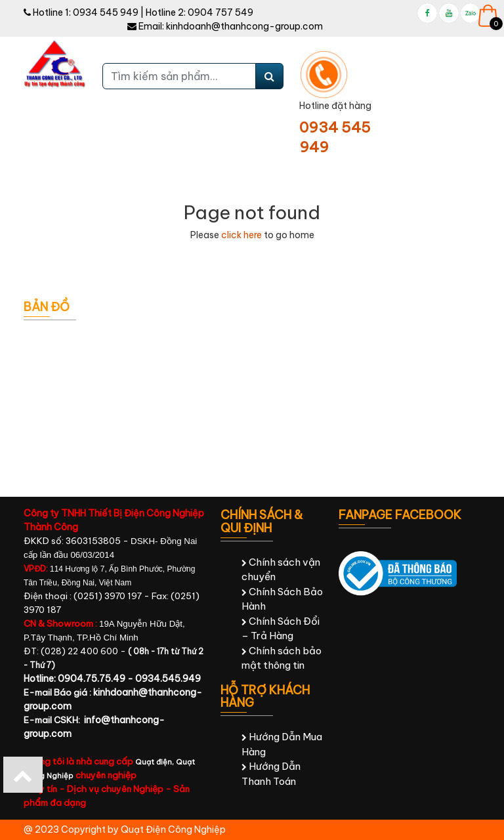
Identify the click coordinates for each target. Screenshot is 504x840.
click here (241, 235)
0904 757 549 (220, 12)
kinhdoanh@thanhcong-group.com (244, 26)
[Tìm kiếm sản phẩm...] (179, 76)
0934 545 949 (106, 12)
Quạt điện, (156, 762)
